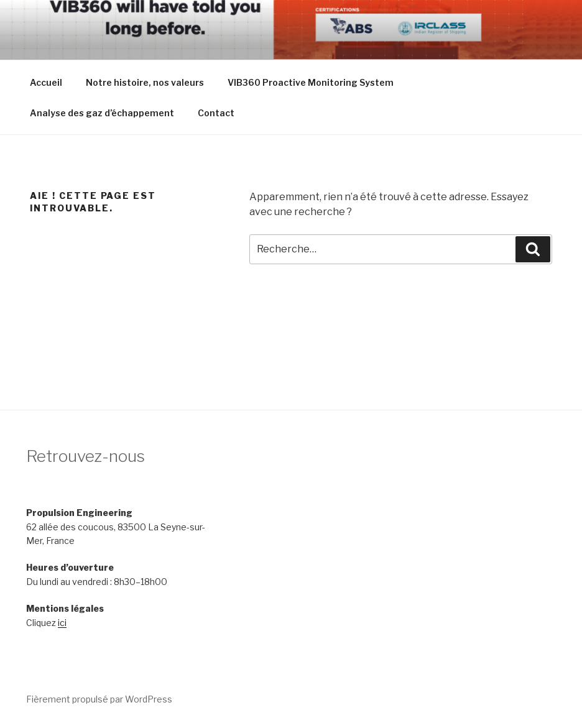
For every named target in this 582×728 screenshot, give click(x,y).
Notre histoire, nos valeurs (145, 82)
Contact (216, 113)
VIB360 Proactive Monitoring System (311, 82)
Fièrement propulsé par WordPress (99, 699)
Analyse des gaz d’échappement (102, 113)
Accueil (46, 82)
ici (62, 623)
